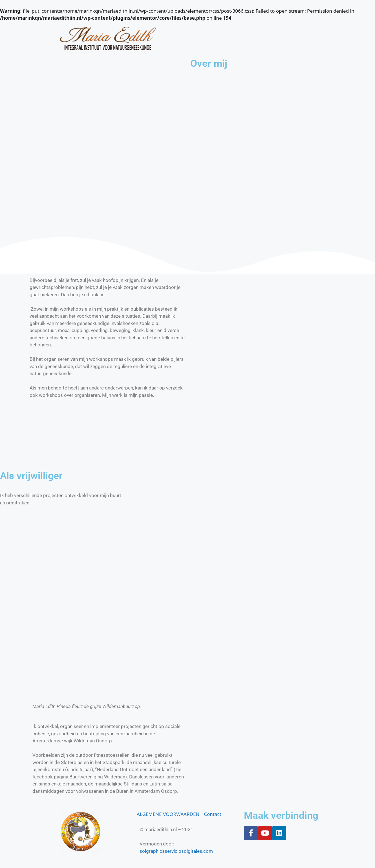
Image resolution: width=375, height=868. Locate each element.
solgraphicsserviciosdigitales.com (176, 851)
